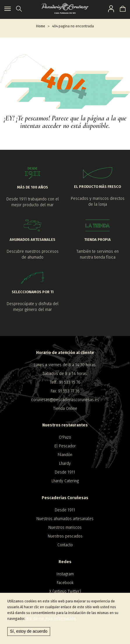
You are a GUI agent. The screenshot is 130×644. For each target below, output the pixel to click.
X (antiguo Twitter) (65, 591)
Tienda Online (65, 409)
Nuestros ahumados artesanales (65, 519)
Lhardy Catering (65, 481)
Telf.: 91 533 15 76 (65, 382)
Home (41, 26)
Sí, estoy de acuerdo (29, 631)
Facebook (65, 583)
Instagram (65, 574)
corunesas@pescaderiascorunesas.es (65, 400)
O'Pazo (65, 437)
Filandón (65, 455)
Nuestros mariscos (65, 528)
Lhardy (65, 464)
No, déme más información (51, 619)
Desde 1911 (65, 472)
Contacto (65, 545)
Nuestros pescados (65, 536)
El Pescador (65, 446)
